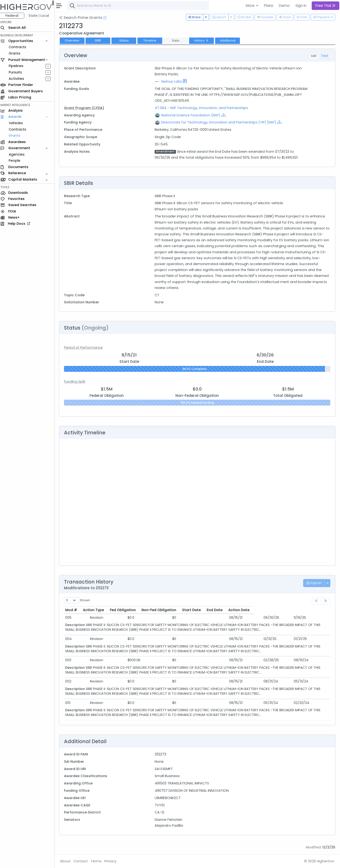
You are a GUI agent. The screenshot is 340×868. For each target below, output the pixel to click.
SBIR (100, 40)
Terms (98, 861)
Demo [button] (284, 6)
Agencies (19, 154)
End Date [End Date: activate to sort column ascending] (272, 610)
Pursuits (17, 72)
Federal (14, 16)
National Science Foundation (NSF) (192, 115)
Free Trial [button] (325, 6)
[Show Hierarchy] (225, 115)
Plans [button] (269, 6)
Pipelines (18, 66)
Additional (230, 40)
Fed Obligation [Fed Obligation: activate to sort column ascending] (142, 610)
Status (126, 40)
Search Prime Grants (83, 18)
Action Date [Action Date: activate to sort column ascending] (304, 610)
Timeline (152, 40)
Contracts (20, 47)
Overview (74, 40)
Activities (19, 79)
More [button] (251, 6)
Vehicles (18, 123)
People (17, 161)
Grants (17, 53)
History (204, 40)
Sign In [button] (301, 6)
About (68, 861)
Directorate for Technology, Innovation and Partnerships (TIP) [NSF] (220, 122)
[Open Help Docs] (107, 18)
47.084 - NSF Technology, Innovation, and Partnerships (203, 108)
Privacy (113, 861)
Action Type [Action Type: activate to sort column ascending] (102, 610)
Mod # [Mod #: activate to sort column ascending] (73, 610)
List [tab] (314, 56)
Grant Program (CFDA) (86, 108)
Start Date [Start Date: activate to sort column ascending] (239, 610)
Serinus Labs (173, 81)
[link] (326, 601)
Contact (83, 861)
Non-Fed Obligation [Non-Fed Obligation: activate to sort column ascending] (191, 610)
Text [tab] (325, 56)
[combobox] (140, 6)
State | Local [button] (41, 16)
